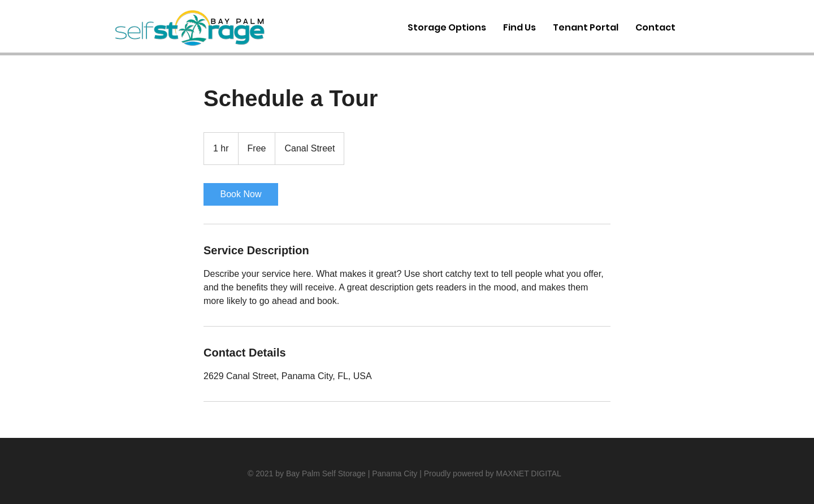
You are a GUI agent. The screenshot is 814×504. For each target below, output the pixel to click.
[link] (241, 194)
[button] (655, 28)
